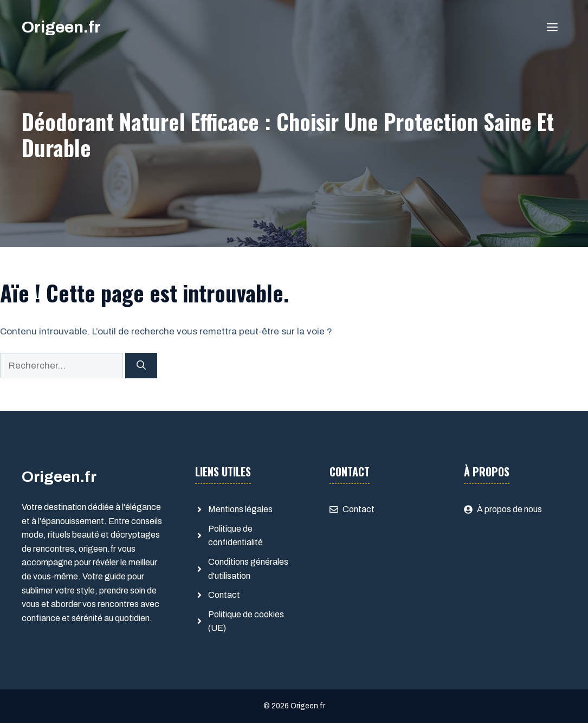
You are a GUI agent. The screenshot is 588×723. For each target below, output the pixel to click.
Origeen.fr (61, 27)
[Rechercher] (141, 366)
